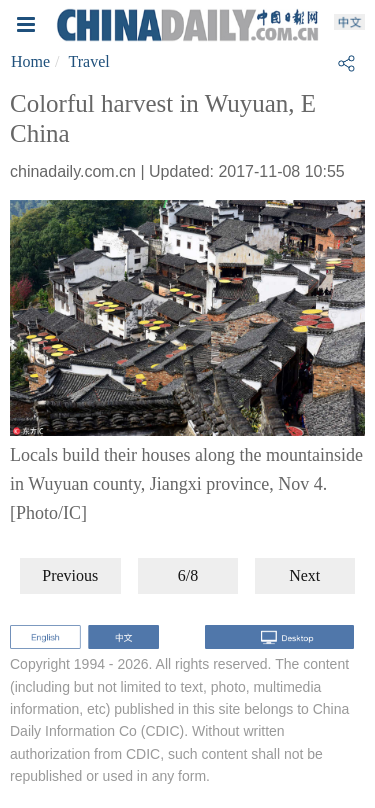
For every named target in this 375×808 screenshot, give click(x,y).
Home (30, 61)
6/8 (188, 575)
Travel (89, 61)
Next (304, 575)
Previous (70, 575)
